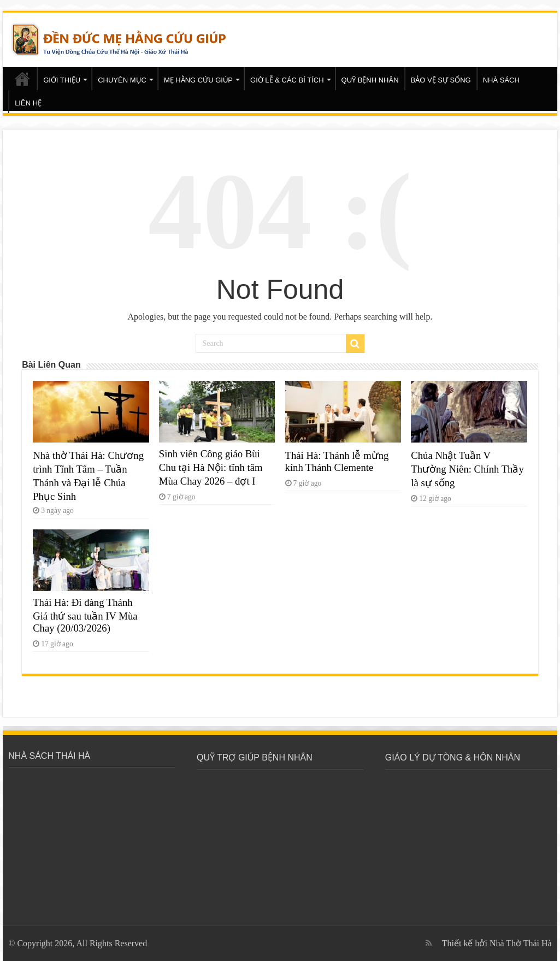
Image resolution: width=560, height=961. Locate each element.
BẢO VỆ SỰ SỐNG (441, 80)
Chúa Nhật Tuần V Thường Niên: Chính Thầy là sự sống (467, 469)
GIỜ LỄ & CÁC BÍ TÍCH (287, 80)
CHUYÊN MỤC (122, 80)
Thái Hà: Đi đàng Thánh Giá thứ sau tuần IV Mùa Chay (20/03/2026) (85, 615)
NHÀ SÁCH (501, 80)
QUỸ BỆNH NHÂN (370, 80)
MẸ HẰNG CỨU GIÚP (198, 80)
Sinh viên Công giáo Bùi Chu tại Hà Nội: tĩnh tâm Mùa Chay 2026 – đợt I (211, 467)
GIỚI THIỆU (62, 80)
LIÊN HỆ (28, 103)
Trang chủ (22, 79)
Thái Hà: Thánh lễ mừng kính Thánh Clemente (337, 461)
